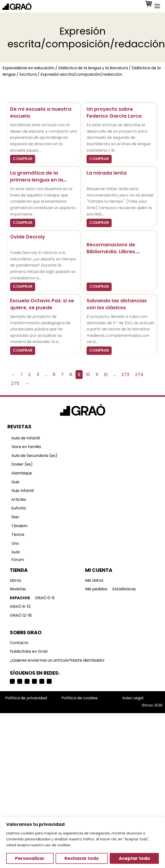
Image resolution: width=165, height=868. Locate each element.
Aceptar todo (134, 858)
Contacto (19, 643)
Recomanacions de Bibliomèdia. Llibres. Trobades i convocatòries (119, 252)
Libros (15, 580)
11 (97, 374)
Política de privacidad (26, 698)
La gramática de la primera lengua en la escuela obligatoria (37, 180)
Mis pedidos (96, 589)
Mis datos (94, 580)
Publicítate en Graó (29, 651)
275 (15, 383)
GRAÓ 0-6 (45, 598)
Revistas (18, 589)
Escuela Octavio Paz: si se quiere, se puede (42, 304)
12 (106, 374)
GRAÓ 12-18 (21, 615)
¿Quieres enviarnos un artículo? (40, 660)
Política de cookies (80, 698)
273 (125, 374)
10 (88, 374)
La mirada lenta (107, 173)
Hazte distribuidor (88, 660)
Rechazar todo (82, 858)
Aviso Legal (133, 698)
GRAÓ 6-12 (20, 606)
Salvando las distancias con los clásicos (117, 304)
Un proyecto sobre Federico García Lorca (114, 112)
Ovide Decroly (28, 237)
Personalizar (30, 858)
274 (139, 374)
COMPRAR (23, 159)
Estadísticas (124, 589)
